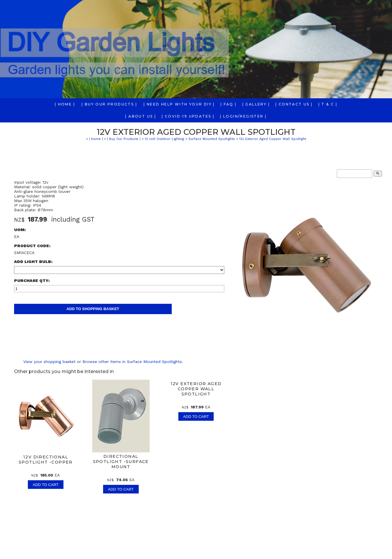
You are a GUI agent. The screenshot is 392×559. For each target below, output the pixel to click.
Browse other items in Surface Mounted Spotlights (132, 362)
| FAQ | (229, 104)
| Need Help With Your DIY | (179, 104)
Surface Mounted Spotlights (212, 139)
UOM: (20, 230)
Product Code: (32, 246)
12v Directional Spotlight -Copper (46, 460)
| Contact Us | (294, 104)
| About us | (141, 116)
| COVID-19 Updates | (188, 116)
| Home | (65, 104)
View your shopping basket (49, 362)
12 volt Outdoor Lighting (164, 139)
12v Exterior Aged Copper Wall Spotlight (273, 139)
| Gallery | (256, 104)
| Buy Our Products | (109, 104)
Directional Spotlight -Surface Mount (121, 462)
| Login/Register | (243, 116)
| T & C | (328, 104)
